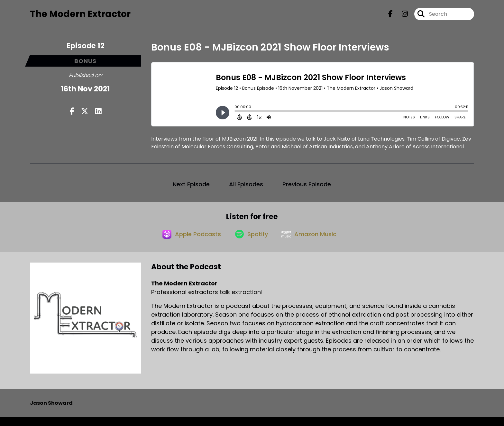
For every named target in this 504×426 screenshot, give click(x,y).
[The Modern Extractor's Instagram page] (401, 16)
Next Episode (191, 188)
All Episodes (246, 188)
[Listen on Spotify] (251, 242)
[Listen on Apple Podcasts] (188, 242)
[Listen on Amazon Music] (312, 242)
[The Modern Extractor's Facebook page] (390, 16)
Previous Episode (307, 188)
